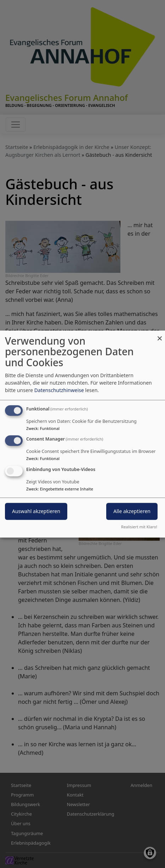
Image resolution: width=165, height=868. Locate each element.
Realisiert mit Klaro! (139, 527)
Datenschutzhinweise (59, 390)
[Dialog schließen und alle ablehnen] (160, 335)
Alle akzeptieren (132, 511)
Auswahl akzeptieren (36, 511)
